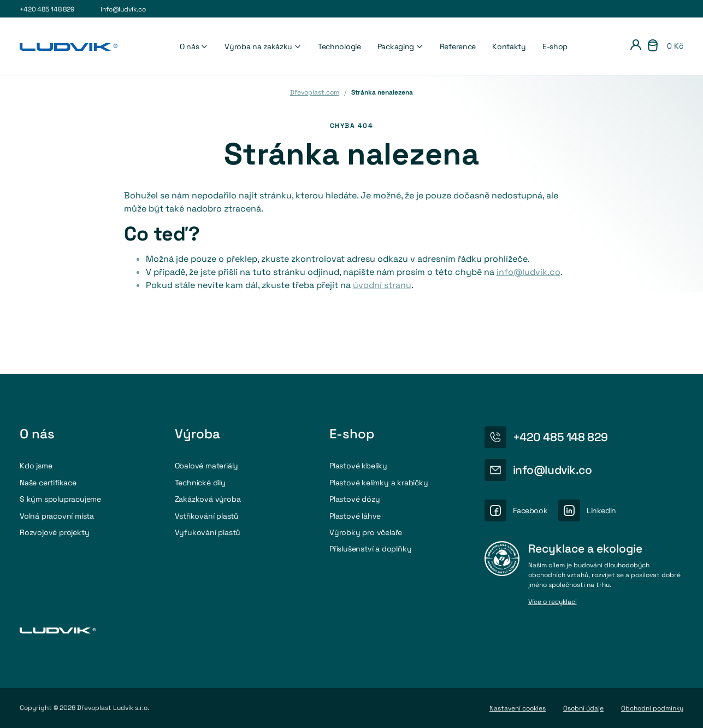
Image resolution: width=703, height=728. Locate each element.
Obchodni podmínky (652, 708)
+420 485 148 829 (47, 9)
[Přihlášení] (636, 46)
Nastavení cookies (518, 708)
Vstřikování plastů (207, 516)
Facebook (530, 510)
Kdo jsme (36, 466)
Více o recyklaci (553, 602)
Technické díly (200, 483)
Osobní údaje (583, 708)
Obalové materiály (207, 466)
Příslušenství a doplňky (371, 549)
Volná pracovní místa (57, 516)
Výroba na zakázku (263, 46)
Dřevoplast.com (315, 92)
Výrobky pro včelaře (366, 532)
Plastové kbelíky (358, 466)
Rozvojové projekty (54, 532)
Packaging (400, 46)
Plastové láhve (355, 516)
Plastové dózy (355, 499)
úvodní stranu (382, 285)
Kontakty (509, 46)
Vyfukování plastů (208, 532)
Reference (458, 46)
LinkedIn (601, 510)
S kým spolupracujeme (60, 499)
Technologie (339, 46)
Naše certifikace (48, 483)
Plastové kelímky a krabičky (379, 483)
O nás (194, 46)
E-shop (555, 46)
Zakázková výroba (208, 499)
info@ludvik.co (123, 9)
